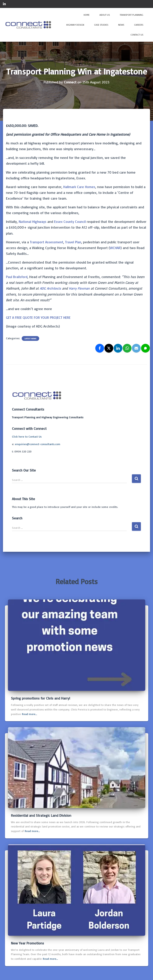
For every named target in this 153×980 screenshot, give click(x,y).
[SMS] (145, 348)
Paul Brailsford (17, 277)
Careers (139, 25)
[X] (109, 348)
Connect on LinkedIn (4, 5)
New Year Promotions (27, 943)
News (121, 25)
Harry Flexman (81, 288)
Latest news (30, 338)
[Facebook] (100, 348)
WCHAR (115, 248)
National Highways (33, 221)
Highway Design (75, 25)
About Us (105, 15)
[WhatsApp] (127, 348)
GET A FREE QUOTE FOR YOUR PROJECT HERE (39, 317)
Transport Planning (132, 15)
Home (87, 15)
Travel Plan (74, 242)
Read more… (29, 714)
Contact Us (137, 35)
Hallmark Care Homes (80, 187)
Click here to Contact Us (27, 436)
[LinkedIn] (118, 348)
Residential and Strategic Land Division (41, 815)
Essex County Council (71, 221)
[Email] (136, 348)
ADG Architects (51, 288)
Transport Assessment (47, 242)
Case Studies (101, 25)
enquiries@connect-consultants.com (38, 444)
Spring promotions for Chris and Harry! (40, 698)
